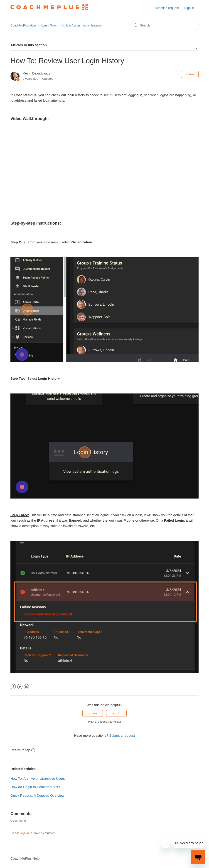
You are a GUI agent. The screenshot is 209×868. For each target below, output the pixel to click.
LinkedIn (26, 687)
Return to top (23, 750)
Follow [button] (190, 74)
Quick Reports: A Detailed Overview (37, 795)
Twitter (20, 687)
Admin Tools (49, 25)
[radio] (93, 713)
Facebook (13, 687)
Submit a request (167, 8)
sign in (25, 833)
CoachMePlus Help (23, 25)
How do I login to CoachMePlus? (35, 787)
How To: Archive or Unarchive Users (38, 778)
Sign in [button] (189, 8)
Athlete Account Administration (82, 25)
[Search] (165, 25)
